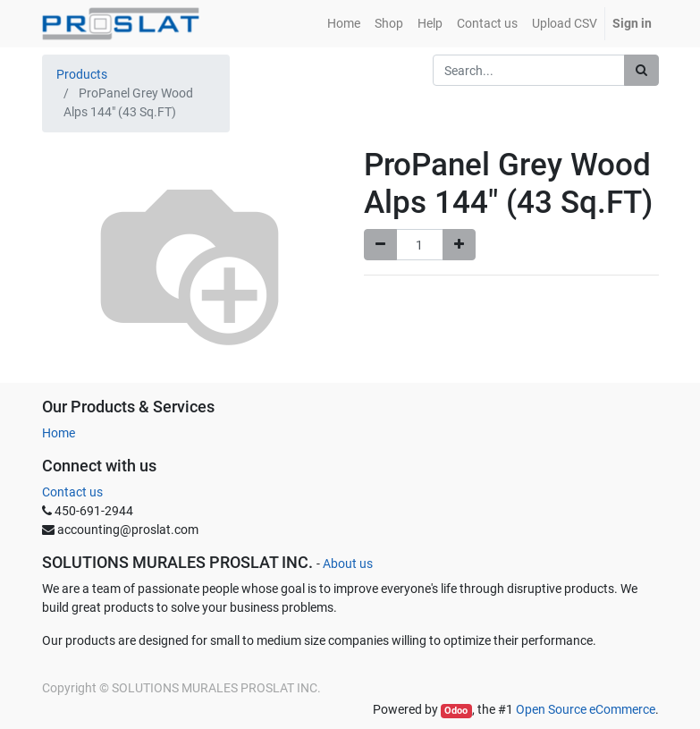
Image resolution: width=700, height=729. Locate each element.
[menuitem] (344, 24)
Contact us (72, 492)
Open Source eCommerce (586, 709)
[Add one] (459, 245)
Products (82, 74)
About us (348, 564)
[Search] (641, 70)
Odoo (456, 711)
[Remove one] (380, 245)
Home (59, 433)
